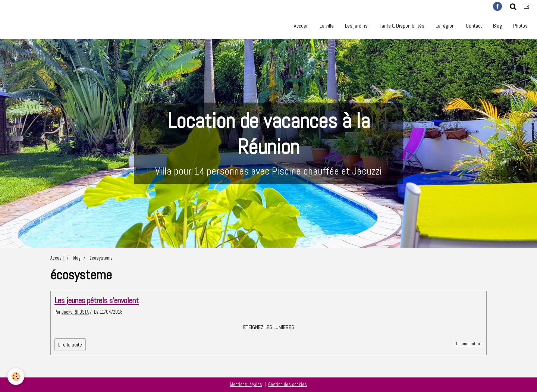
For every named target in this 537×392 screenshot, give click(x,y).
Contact (474, 26)
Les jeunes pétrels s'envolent (97, 300)
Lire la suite (70, 345)
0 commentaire (469, 344)
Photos (520, 26)
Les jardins (356, 26)
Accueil (301, 26)
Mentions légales (246, 385)
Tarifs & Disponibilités (402, 26)
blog (77, 258)
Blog (497, 26)
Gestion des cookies (288, 385)
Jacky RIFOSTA (75, 312)
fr (527, 6)
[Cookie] (16, 377)
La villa (327, 26)
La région (445, 26)
